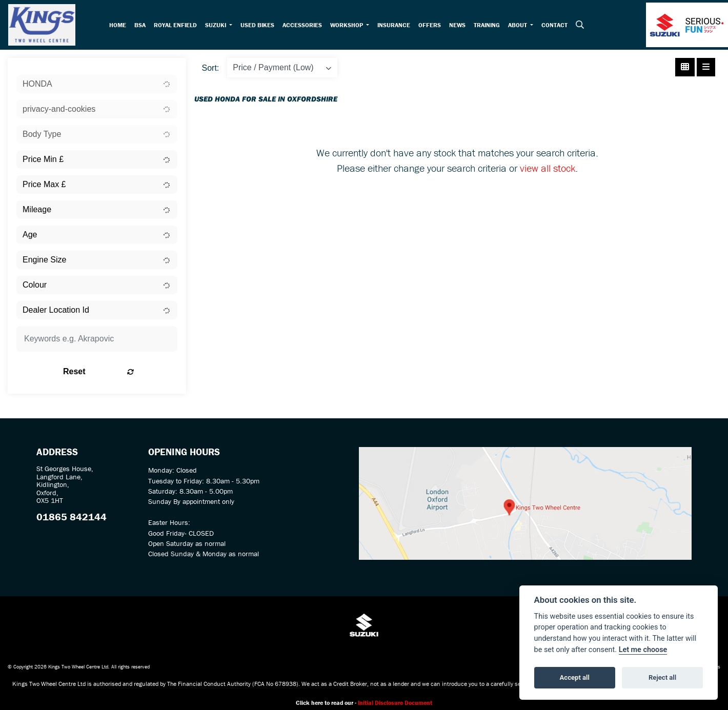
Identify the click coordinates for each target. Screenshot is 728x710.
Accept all (575, 677)
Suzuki (218, 26)
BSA (142, 26)
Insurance (396, 26)
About (521, 26)
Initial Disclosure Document (395, 706)
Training (489, 26)
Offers (432, 26)
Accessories (304, 26)
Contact (557, 26)
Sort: (211, 71)
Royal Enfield (177, 26)
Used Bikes (259, 26)
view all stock (548, 170)
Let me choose (643, 650)
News (460, 26)
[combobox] (97, 87)
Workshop (349, 26)
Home (120, 26)
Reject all (662, 677)
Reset (125, 374)
